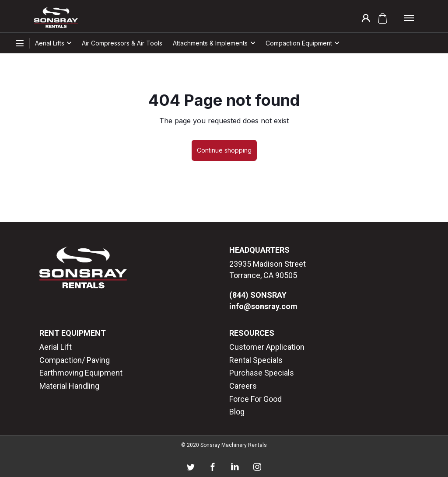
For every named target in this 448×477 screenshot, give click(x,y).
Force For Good (255, 399)
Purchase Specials (262, 373)
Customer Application (267, 347)
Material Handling (69, 386)
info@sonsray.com (263, 306)
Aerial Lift (56, 347)
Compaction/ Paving (75, 360)
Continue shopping (224, 150)
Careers (243, 386)
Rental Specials (256, 360)
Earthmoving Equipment (81, 373)
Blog (237, 412)
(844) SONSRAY (258, 295)
